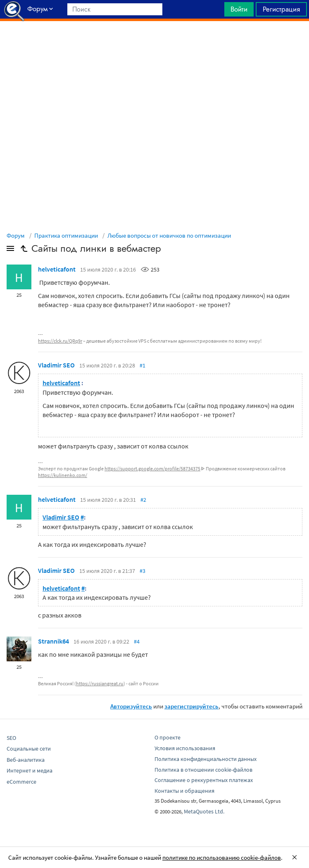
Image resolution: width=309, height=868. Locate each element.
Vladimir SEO (56, 365)
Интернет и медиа (30, 770)
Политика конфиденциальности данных (206, 759)
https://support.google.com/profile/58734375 (152, 469)
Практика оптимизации (66, 235)
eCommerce (21, 782)
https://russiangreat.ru (100, 683)
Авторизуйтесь (131, 706)
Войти (239, 9)
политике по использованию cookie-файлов (222, 857)
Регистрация (281, 9)
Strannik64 (53, 641)
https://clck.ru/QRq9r (60, 341)
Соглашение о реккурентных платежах (204, 780)
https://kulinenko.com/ (63, 475)
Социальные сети (29, 749)
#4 (137, 641)
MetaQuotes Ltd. (204, 811)
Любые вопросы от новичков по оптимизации (169, 235)
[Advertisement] (154, 42)
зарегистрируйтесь (191, 706)
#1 (143, 365)
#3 (143, 571)
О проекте (168, 737)
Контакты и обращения (184, 791)
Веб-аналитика (26, 760)
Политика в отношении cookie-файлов (203, 770)
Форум (16, 235)
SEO (11, 738)
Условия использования (185, 748)
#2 (143, 500)
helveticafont (57, 269)
